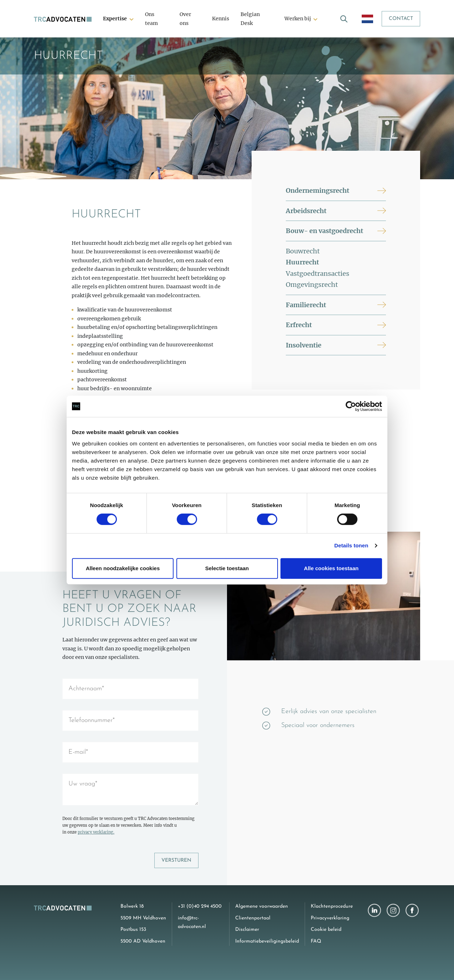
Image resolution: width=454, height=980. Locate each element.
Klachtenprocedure (332, 906)
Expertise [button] (115, 19)
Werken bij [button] (298, 19)
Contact (401, 19)
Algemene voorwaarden (262, 906)
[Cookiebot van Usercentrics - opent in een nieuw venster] (351, 406)
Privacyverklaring (330, 918)
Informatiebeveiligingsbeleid (267, 941)
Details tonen (351, 545)
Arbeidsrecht (306, 211)
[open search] (344, 19)
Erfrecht (299, 325)
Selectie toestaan (227, 568)
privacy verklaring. (96, 832)
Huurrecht (302, 262)
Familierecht (306, 305)
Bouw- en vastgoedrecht (324, 231)
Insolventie (304, 345)
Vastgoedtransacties (318, 274)
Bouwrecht (303, 251)
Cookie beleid (326, 930)
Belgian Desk (250, 19)
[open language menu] (367, 19)
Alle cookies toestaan (331, 568)
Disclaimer (247, 930)
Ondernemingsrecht (318, 190)
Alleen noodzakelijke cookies (123, 568)
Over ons (185, 19)
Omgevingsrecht (312, 285)
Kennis (221, 19)
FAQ (316, 941)
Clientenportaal (253, 918)
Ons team (151, 19)
